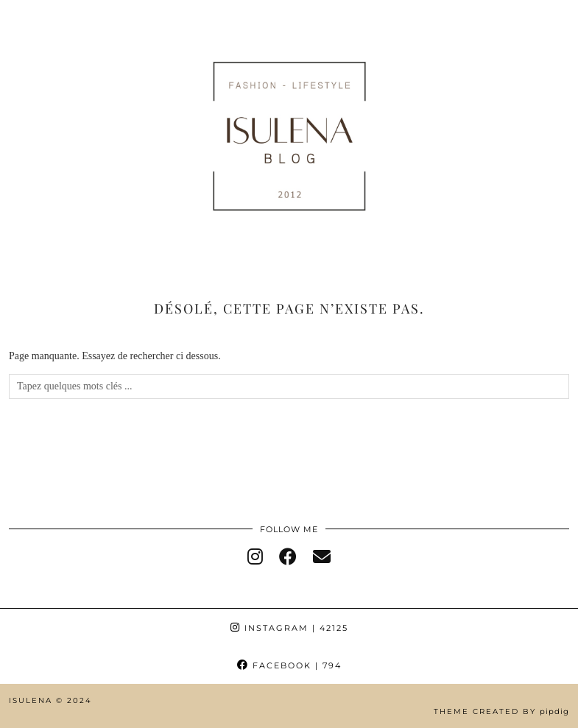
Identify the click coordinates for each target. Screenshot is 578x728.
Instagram (289, 628)
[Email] (322, 557)
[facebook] (288, 557)
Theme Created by (501, 711)
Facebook (289, 665)
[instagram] (255, 557)
